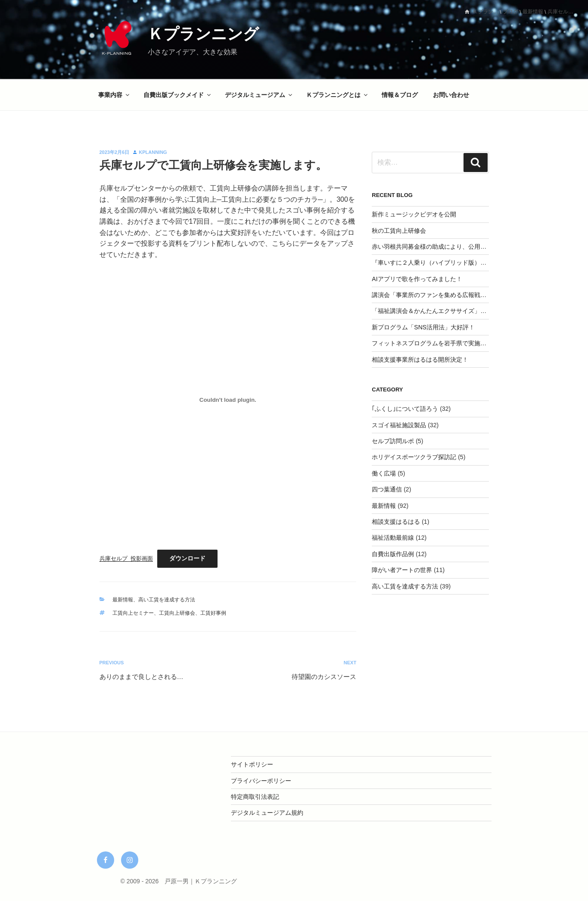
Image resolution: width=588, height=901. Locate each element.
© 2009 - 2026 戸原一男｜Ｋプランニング (179, 881)
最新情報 (123, 600)
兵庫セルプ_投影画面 (126, 558)
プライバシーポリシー (261, 781)
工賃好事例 (213, 613)
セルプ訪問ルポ (393, 441)
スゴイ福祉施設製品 (399, 425)
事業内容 (114, 95)
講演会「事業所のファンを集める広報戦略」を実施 (441, 295)
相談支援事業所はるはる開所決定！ (420, 360)
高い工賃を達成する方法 (167, 600)
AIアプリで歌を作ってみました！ (417, 279)
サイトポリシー (252, 764)
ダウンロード (187, 558)
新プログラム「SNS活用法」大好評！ (423, 327)
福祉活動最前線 (393, 538)
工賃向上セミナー (133, 613)
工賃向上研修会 (177, 613)
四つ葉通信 (387, 489)
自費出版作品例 (393, 554)
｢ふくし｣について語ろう (405, 409)
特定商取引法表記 (255, 797)
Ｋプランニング (203, 34)
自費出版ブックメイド (178, 95)
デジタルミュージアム (259, 95)
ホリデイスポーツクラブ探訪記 (414, 457)
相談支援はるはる (396, 522)
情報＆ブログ (400, 95)
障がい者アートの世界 (402, 570)
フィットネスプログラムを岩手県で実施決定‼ (434, 343)
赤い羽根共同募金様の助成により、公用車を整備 (438, 247)
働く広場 (384, 473)
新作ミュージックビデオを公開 (414, 214)
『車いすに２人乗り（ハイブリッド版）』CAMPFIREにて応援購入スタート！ (478, 263)
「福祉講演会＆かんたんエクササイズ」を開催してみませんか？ (459, 311)
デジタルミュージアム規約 (267, 813)
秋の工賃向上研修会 (399, 231)
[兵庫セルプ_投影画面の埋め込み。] (228, 400)
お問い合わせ (451, 95)
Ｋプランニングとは (338, 95)
